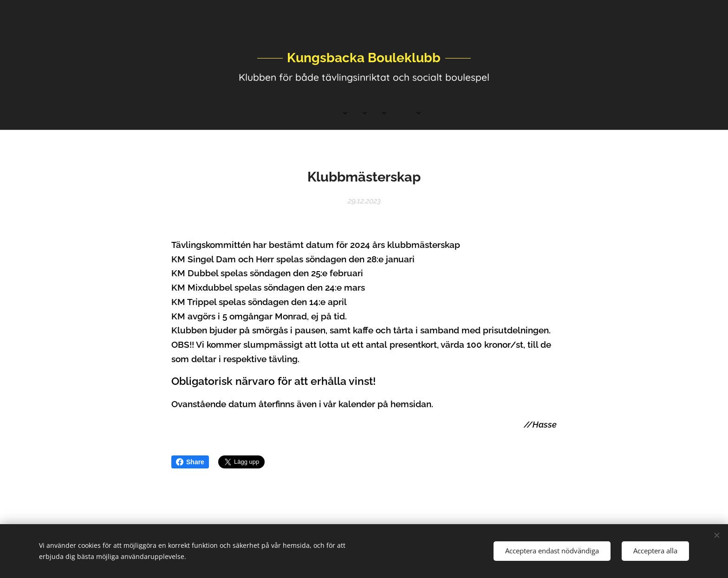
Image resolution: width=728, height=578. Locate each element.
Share (190, 462)
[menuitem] (284, 114)
